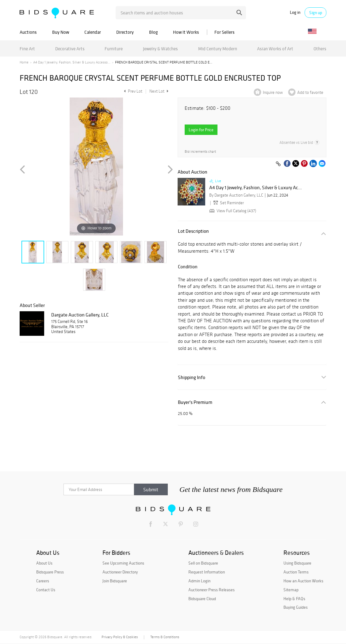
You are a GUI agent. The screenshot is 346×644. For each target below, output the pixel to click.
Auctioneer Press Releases (211, 590)
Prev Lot (132, 91)
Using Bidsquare (297, 563)
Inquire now (273, 92)
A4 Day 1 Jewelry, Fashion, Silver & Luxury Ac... (256, 188)
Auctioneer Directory (120, 572)
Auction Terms (296, 572)
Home (24, 62)
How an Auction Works (303, 581)
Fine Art (27, 49)
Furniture (114, 49)
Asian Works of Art (275, 49)
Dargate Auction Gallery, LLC (80, 315)
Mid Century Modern (218, 49)
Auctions (28, 32)
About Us (44, 563)
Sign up (316, 13)
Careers (43, 581)
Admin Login (199, 581)
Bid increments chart (200, 152)
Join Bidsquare (115, 581)
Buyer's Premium (195, 402)
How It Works (186, 32)
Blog (153, 32)
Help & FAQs (294, 599)
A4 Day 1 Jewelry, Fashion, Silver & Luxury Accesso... (72, 62)
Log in (295, 12)
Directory (125, 32)
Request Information (207, 572)
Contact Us (46, 590)
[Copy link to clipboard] (278, 164)
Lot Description (193, 231)
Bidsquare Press (50, 572)
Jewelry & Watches (160, 49)
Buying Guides (296, 607)
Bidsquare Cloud (202, 599)
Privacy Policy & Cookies (120, 637)
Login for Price (201, 130)
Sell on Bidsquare (203, 563)
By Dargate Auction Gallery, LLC (236, 195)
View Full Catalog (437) (232, 211)
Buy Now (61, 32)
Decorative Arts (70, 49)
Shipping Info (192, 377)
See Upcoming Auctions (123, 563)
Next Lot (159, 91)
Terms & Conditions (165, 637)
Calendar (93, 32)
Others (320, 49)
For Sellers (225, 32)
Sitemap (291, 590)
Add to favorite (310, 92)
